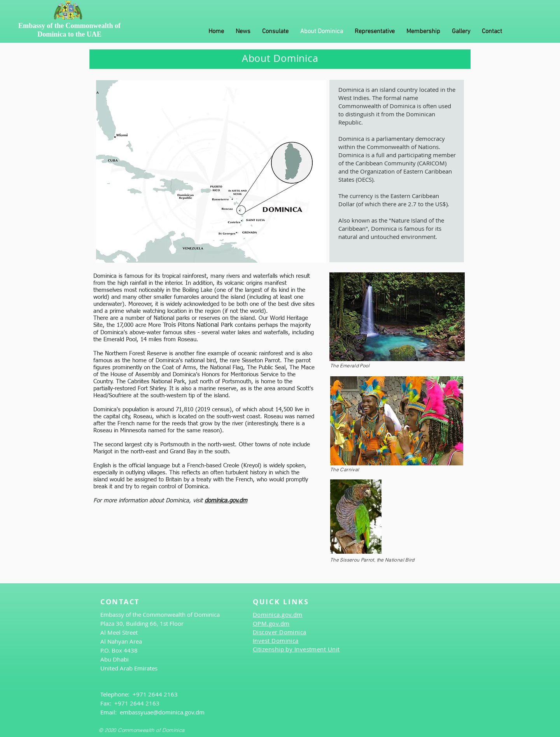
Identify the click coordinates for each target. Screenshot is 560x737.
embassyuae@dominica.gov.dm (162, 712)
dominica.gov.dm (226, 501)
